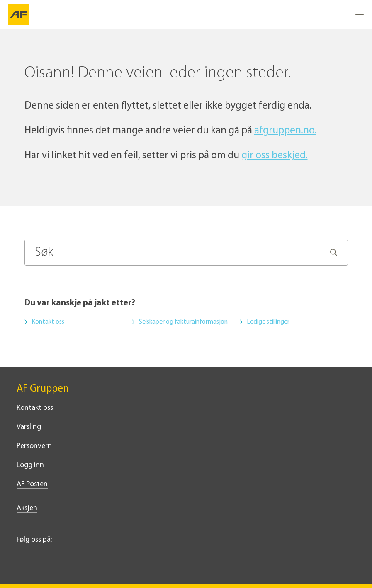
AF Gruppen (43, 389)
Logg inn (30, 465)
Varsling (29, 427)
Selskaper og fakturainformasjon (183, 322)
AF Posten (32, 484)
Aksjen (27, 508)
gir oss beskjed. (275, 156)
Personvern (34, 446)
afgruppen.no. (285, 131)
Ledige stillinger (268, 322)
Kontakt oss (48, 322)
